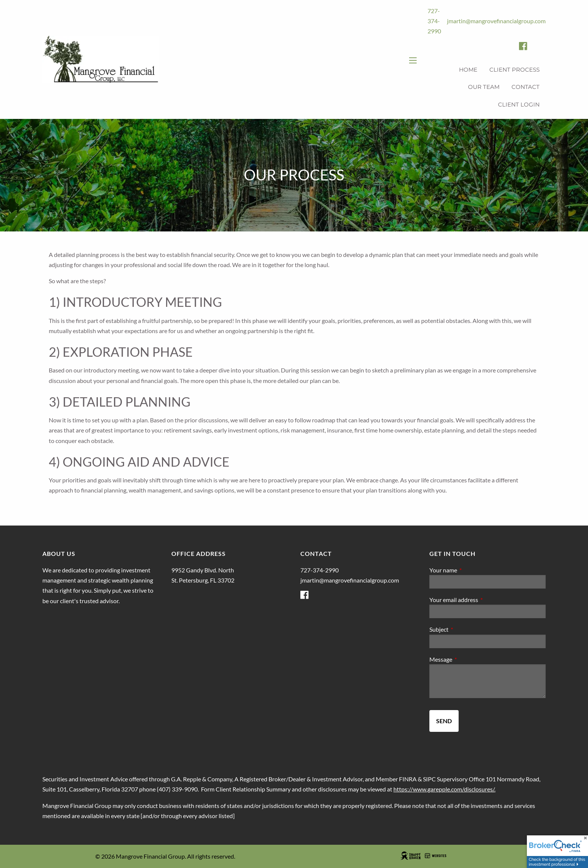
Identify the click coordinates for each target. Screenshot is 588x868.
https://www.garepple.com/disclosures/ (444, 789)
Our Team (484, 87)
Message (468, 659)
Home (468, 70)
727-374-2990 (434, 21)
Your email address (481, 600)
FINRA (408, 779)
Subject (466, 629)
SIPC (429, 779)
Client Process (514, 70)
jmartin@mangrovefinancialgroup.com (496, 21)
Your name (470, 570)
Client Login (519, 104)
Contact (526, 87)
